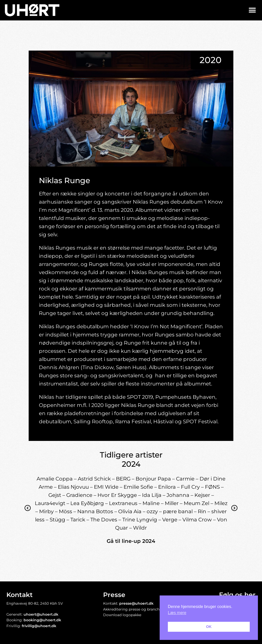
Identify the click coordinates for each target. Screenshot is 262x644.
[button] (252, 10)
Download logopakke (122, 615)
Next (234, 512)
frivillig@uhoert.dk (39, 626)
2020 (211, 60)
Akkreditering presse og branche (132, 609)
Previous (28, 512)
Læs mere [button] (177, 613)
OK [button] (209, 627)
